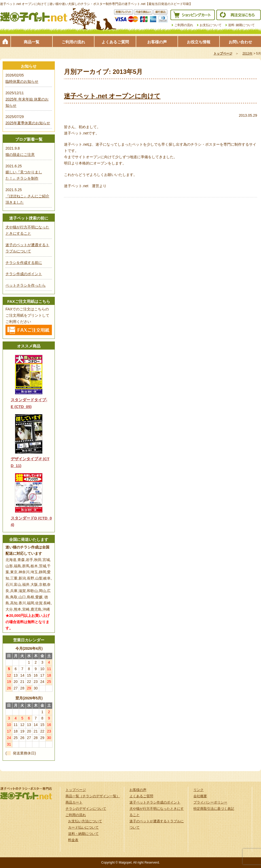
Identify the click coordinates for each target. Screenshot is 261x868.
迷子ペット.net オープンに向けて (112, 96)
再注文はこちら (239, 15)
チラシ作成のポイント (24, 274)
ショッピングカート (193, 15)
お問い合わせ (240, 42)
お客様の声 (157, 42)
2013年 (248, 54)
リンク (198, 790)
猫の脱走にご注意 (20, 155)
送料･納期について (241, 25)
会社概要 (200, 796)
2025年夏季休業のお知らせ (28, 123)
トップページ (5, 42)
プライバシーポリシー (210, 802)
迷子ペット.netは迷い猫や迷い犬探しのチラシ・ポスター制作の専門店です (34, 17)
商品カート (74, 802)
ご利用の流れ (184, 25)
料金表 (73, 840)
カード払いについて (83, 827)
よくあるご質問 (115, 42)
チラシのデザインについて (86, 809)
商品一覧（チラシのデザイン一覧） (93, 796)
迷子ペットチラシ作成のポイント (155, 802)
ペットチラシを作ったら (26, 285)
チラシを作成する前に (24, 263)
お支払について (211, 25)
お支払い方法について (85, 821)
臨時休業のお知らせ (22, 81)
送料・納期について (83, 834)
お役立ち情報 (199, 42)
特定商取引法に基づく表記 (214, 809)
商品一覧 (32, 42)
